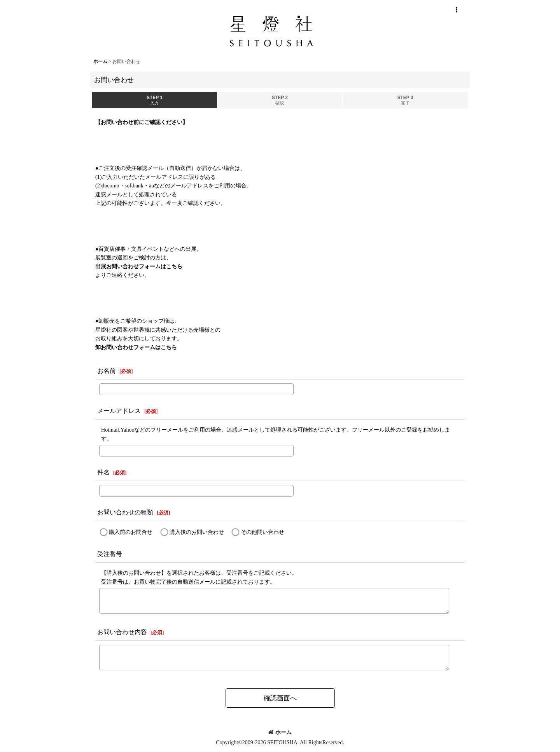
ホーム (280, 732)
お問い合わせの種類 (125, 512)
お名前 (107, 371)
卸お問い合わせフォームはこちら (136, 347)
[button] (456, 10)
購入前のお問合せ (131, 532)
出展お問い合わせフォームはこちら (139, 266)
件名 (103, 472)
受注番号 (110, 554)
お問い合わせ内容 (122, 632)
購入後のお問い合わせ (197, 532)
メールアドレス (119, 411)
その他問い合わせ (262, 532)
